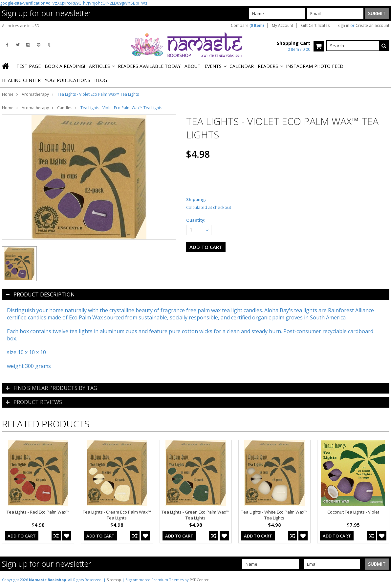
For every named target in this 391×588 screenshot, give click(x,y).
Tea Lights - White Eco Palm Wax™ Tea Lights (274, 515)
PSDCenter (199, 580)
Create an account (372, 26)
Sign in (343, 26)
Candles (65, 108)
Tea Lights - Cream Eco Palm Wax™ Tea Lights (117, 515)
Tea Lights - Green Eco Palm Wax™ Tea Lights (195, 515)
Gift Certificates (315, 26)
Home (8, 94)
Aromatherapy (35, 94)
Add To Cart (22, 536)
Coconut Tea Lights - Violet (353, 512)
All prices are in (21, 26)
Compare (247, 26)
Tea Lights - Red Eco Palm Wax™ (38, 512)
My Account (282, 26)
